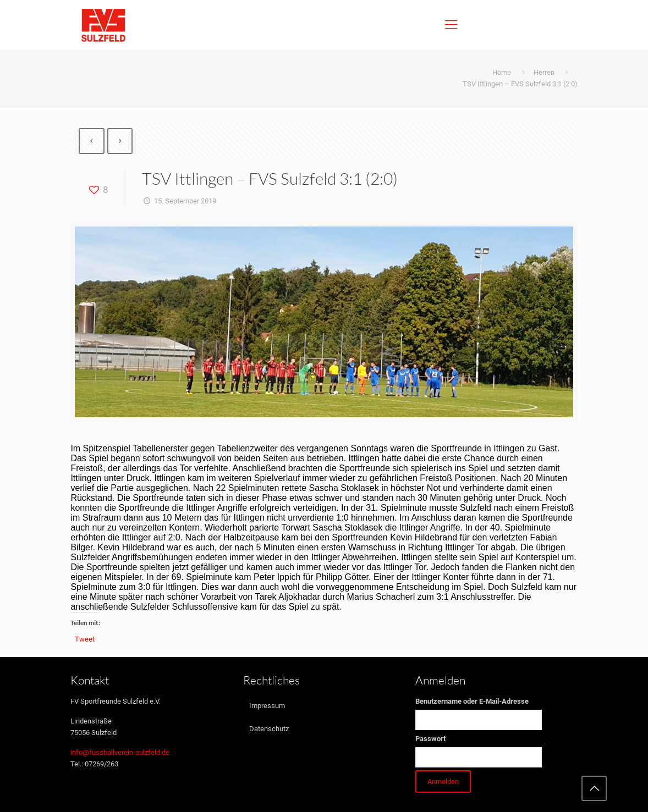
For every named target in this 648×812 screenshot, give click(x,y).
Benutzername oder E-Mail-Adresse (472, 701)
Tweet (85, 639)
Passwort (430, 739)
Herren (544, 72)
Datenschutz (269, 729)
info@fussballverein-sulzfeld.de (120, 752)
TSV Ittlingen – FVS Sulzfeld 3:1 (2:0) (520, 84)
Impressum (267, 706)
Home (502, 72)
